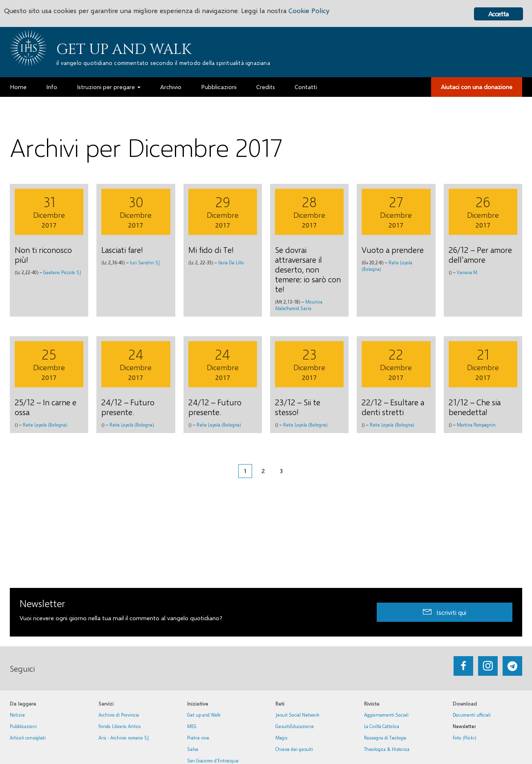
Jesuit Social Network (297, 715)
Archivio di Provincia (119, 715)
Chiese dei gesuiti (294, 749)
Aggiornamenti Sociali (386, 715)
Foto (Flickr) (465, 738)
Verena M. (467, 272)
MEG (192, 726)
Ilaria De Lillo (231, 262)
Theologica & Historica (387, 749)
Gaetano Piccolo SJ (62, 272)
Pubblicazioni (23, 726)
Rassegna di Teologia (385, 738)
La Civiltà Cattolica (382, 726)
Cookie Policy (311, 11)
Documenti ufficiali (472, 715)
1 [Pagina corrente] (245, 471)
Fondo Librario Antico (120, 726)
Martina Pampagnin (476, 425)
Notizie (17, 715)
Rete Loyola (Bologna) (45, 425)
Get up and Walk (124, 49)
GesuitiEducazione (295, 726)
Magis (281, 738)
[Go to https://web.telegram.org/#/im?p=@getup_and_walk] (512, 666)
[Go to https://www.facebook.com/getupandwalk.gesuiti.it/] (463, 666)
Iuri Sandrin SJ (145, 262)
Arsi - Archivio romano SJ (124, 738)
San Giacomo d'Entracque (213, 761)
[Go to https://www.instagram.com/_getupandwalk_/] (488, 666)
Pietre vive (198, 738)
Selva (193, 749)
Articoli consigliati (28, 738)
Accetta (498, 14)
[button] (445, 612)
